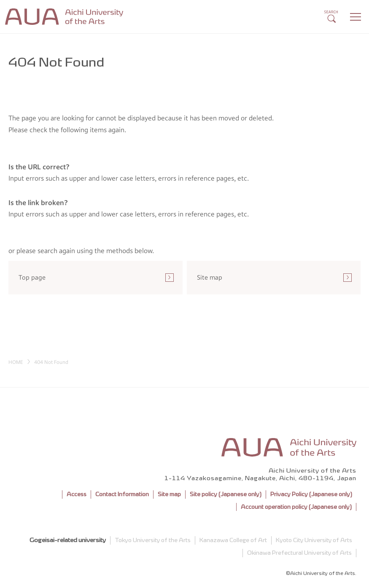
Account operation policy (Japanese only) (296, 507)
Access (77, 494)
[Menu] (356, 17)
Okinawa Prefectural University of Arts (299, 553)
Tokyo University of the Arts (153, 540)
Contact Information (122, 494)
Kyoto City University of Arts (314, 540)
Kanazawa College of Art (233, 540)
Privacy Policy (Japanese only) (311, 494)
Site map (169, 494)
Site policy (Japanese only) (226, 494)
